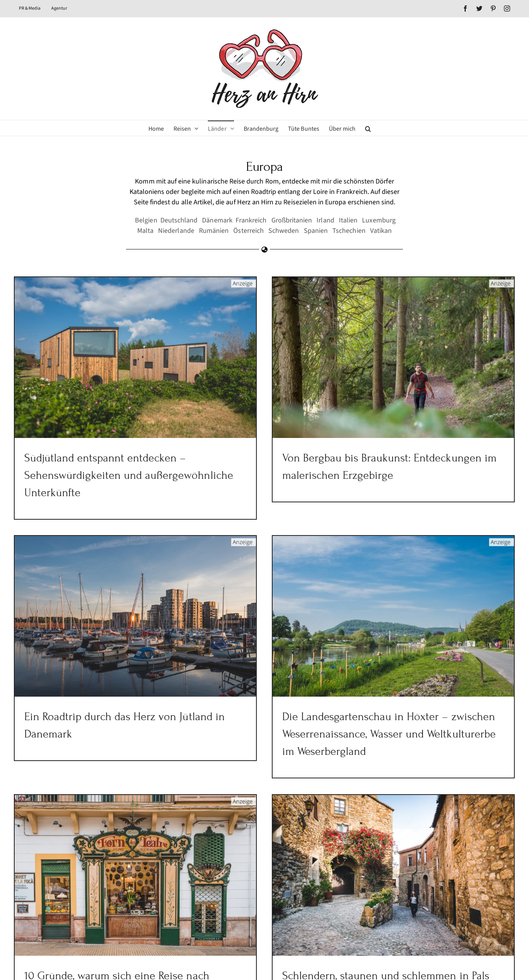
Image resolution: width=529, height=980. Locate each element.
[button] (368, 128)
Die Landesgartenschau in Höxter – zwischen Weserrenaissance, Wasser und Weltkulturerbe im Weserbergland (364, 732)
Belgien (146, 220)
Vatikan (381, 231)
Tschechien (349, 231)
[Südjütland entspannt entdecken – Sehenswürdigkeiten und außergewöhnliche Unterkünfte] (135, 358)
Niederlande (176, 231)
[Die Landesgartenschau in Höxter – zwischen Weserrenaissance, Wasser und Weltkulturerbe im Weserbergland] (368, 614)
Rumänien (214, 231)
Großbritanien (292, 220)
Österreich (248, 231)
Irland (325, 220)
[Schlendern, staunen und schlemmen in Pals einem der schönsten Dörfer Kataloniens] (402, 848)
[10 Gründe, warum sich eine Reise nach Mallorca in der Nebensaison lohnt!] (152, 848)
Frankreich (251, 220)
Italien (348, 220)
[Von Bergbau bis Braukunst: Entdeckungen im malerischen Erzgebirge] (385, 358)
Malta (145, 231)
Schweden (284, 231)
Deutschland (179, 220)
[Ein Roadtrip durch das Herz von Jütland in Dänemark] (169, 591)
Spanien (316, 231)
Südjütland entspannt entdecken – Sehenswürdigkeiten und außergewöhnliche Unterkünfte (129, 475)
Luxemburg (379, 220)
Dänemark (217, 220)
